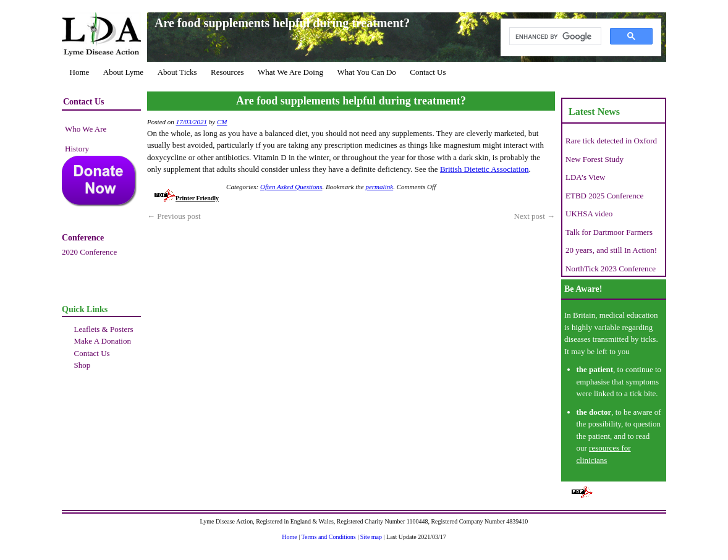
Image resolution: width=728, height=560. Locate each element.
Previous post (174, 216)
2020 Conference (89, 252)
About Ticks (177, 72)
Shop (83, 365)
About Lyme (123, 72)
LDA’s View (585, 177)
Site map (371, 537)
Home (80, 72)
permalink (379, 187)
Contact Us (428, 72)
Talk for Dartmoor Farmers (609, 232)
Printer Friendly (187, 198)
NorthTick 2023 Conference (611, 269)
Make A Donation (103, 341)
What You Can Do (366, 72)
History (77, 149)
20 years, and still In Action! (611, 250)
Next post (535, 216)
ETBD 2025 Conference (604, 196)
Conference (83, 238)
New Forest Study (595, 159)
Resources (227, 72)
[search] (554, 36)
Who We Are (86, 129)
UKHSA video (589, 214)
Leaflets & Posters (104, 329)
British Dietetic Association (485, 169)
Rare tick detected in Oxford (611, 141)
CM (222, 122)
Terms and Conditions (329, 537)
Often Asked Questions (291, 187)
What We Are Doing (290, 72)
